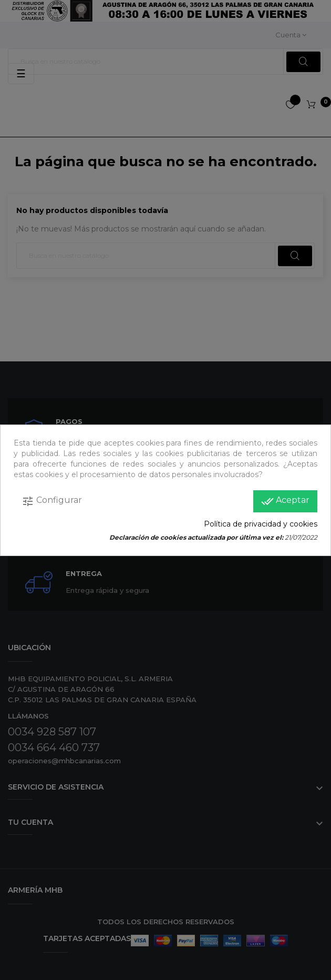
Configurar (52, 501)
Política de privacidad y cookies (261, 524)
